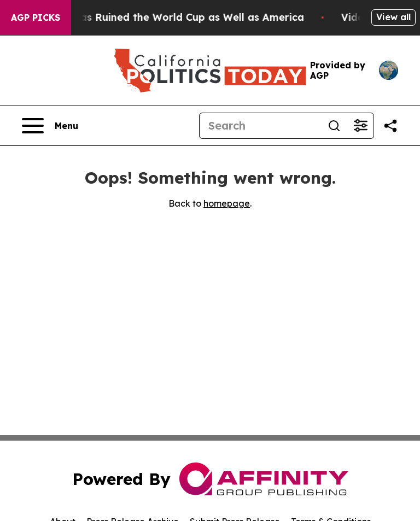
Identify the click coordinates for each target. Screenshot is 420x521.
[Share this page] (390, 126)
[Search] (260, 126)
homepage (227, 203)
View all (393, 17)
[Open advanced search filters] (360, 126)
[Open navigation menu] (50, 126)
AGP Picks (36, 17)
